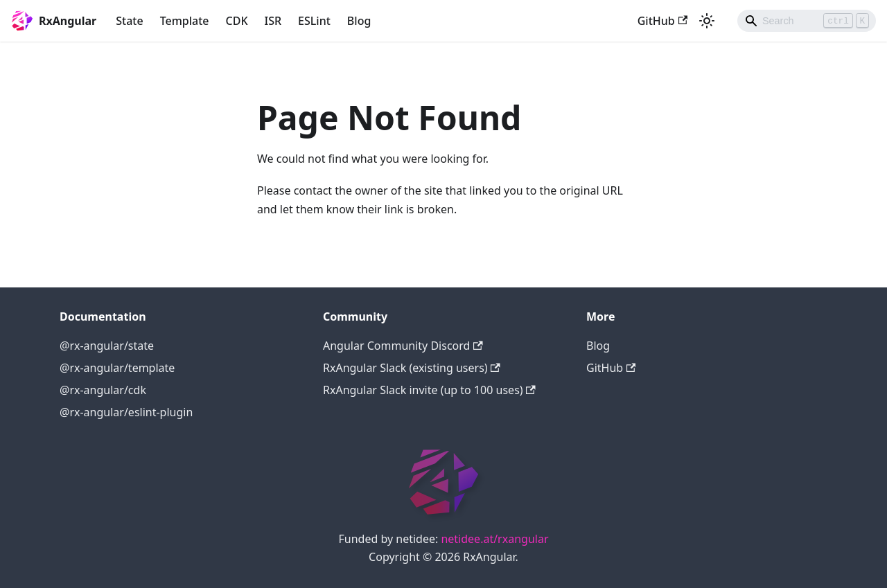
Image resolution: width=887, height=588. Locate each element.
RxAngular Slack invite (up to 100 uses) (429, 390)
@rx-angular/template (117, 368)
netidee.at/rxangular (494, 539)
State (129, 21)
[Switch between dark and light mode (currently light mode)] (707, 21)
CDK (237, 21)
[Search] (807, 21)
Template (185, 21)
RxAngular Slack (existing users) (412, 368)
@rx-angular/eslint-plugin (126, 412)
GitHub (662, 21)
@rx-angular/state (107, 346)
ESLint (314, 21)
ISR (273, 21)
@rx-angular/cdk (103, 390)
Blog (359, 21)
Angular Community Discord (403, 346)
